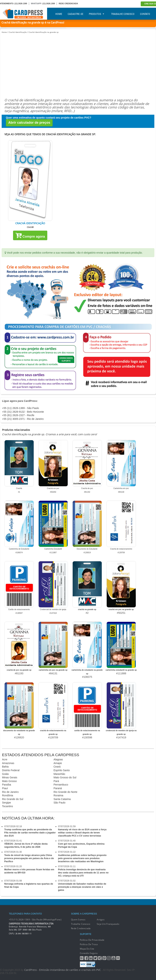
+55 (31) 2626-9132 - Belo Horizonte (23, 412)
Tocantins (7, 806)
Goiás (5, 774)
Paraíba (7, 785)
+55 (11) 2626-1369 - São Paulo (20, 408)
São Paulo (60, 803)
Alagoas (58, 759)
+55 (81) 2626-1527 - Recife (18, 415)
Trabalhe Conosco (123, 14)
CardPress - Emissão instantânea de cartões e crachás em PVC (63, 970)
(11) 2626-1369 (21, 4)
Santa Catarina (62, 799)
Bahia (5, 767)
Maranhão (59, 774)
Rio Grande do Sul (13, 799)
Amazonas (8, 763)
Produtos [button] (96, 14)
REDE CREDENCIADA (68, 4)
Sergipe (6, 803)
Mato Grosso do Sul (65, 777)
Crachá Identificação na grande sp (44, 32)
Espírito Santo (62, 770)
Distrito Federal (11, 770)
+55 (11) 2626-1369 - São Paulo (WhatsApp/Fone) (35, 920)
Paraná (58, 788)
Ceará (57, 767)
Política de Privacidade (92, 940)
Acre (5, 759)
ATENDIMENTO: (7, 4)
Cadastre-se (76, 14)
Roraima (58, 795)
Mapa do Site (87, 949)
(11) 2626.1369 (49, 4)
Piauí (5, 788)
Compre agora (30, 235)
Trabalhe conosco (81, 924)
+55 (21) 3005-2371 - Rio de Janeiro (23, 419)
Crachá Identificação (18, 32)
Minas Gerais (10, 777)
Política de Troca (89, 944)
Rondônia (8, 795)
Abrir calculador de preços (29, 123)
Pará (56, 781)
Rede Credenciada (81, 928)
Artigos (101, 920)
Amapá (58, 763)
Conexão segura (89, 953)
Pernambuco (61, 785)
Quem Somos (78, 920)
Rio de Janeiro (10, 792)
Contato (145, 14)
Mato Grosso (9, 781)
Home (59, 14)
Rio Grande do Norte (65, 792)
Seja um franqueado (108, 924)
